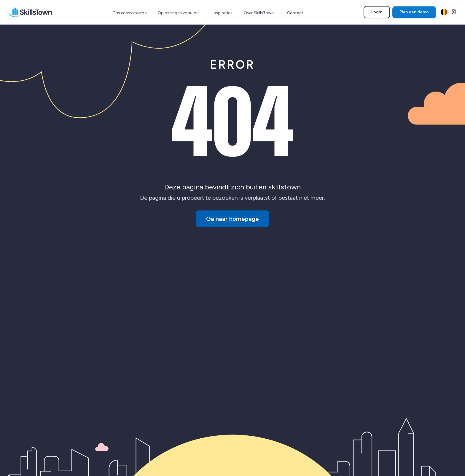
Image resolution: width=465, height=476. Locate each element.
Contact (295, 13)
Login (380, 13)
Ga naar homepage (232, 219)
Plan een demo (414, 12)
